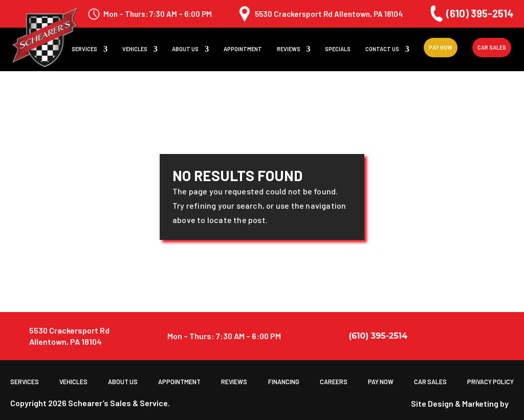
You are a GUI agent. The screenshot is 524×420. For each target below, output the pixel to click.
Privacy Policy (490, 382)
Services (84, 49)
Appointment (243, 49)
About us (185, 49)
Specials (338, 49)
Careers (333, 382)
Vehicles (135, 49)
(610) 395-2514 (471, 14)
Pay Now (441, 48)
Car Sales (492, 48)
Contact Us (382, 49)
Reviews (289, 49)
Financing (283, 382)
